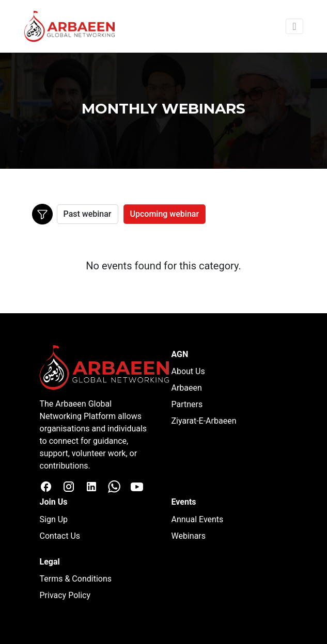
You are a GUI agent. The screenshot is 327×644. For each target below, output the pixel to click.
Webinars (189, 536)
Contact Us (60, 536)
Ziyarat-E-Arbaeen (204, 421)
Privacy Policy (65, 595)
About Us (188, 371)
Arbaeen (187, 388)
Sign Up (54, 519)
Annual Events (198, 519)
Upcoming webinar (165, 214)
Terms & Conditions (76, 579)
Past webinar (88, 214)
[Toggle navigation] (294, 26)
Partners (187, 404)
